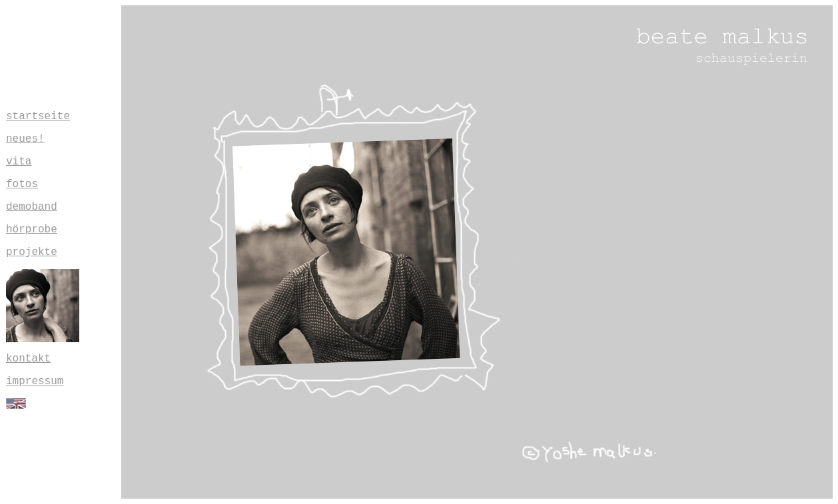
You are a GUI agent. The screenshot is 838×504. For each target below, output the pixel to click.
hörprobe (32, 230)
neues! (25, 139)
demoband (32, 207)
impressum (35, 381)
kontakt (28, 359)
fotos (22, 184)
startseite (38, 117)
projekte (32, 252)
